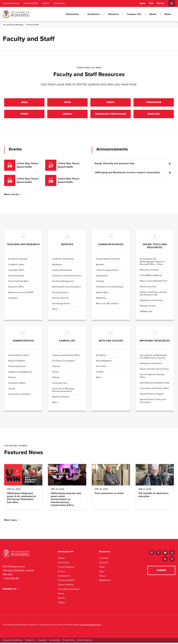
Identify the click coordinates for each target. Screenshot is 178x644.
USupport (13, 299)
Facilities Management (63, 282)
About (153, 14)
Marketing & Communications (66, 288)
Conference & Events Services (67, 277)
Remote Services (148, 288)
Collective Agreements (107, 271)
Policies (12, 379)
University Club (60, 384)
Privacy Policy (69, 641)
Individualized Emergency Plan (155, 384)
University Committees (19, 395)
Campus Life (134, 14)
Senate (12, 390)
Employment (102, 277)
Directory (154, 115)
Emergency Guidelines (151, 365)
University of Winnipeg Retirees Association (63, 391)
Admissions (72, 14)
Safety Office (102, 294)
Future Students (66, 586)
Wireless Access (148, 307)
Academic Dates (16, 266)
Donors (61, 573)
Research (113, 14)
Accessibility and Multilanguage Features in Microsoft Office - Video (152, 263)
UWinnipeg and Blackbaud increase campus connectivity (127, 174)
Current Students (11, 3)
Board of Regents (17, 362)
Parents (62, 599)
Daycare (56, 368)
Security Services (60, 299)
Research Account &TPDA (21, 294)
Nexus (111, 103)
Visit (151, 3)
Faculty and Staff (66, 581)
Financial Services (17, 368)
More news (11, 521)
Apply (142, 3)
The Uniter (101, 368)
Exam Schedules (16, 277)
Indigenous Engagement (20, 373)
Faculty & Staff (31, 3)
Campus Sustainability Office (66, 356)
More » (55, 310)
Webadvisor (154, 103)
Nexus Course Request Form (154, 282)
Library (68, 115)
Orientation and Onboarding (110, 288)
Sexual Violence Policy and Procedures (153, 402)
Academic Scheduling (63, 260)
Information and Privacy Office (154, 390)
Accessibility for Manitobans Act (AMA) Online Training (153, 358)
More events (11, 196)
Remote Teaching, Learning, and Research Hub (153, 295)
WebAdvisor (105, 581)
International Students (69, 590)
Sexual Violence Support (152, 395)
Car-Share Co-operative (64, 362)
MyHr (68, 103)
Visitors (62, 604)
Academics (94, 14)
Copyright (42, 641)
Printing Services (60, 294)
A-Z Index (104, 559)
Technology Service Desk (111, 115)
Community (59, 3)
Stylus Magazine (104, 362)
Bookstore (57, 266)
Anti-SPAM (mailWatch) (151, 277)
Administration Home (19, 356)
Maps (102, 573)
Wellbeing (101, 299)
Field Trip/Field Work (18, 282)
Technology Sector (61, 305)
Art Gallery (101, 356)
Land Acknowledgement (91, 626)
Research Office (16, 288)
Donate (161, 3)
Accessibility (55, 641)
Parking (56, 379)
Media (61, 595)
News (168, 14)
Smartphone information (152, 302)
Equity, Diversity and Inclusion (154, 370)
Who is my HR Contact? (107, 305)
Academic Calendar (18, 260)
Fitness (56, 373)
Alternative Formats (149, 271)
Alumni (46, 3)
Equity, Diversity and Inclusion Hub (115, 165)
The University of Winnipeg (13, 25)
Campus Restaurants (62, 271)
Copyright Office (16, 271)
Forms (24, 115)
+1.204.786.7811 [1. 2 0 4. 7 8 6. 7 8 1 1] (11, 580)
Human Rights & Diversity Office (152, 377)
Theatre (100, 373)
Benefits (100, 266)
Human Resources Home (108, 260)
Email (24, 103)
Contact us (10, 590)
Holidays (100, 282)
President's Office (17, 384)
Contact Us (30, 641)
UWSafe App (146, 313)
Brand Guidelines (85, 641)
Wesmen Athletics (61, 398)
